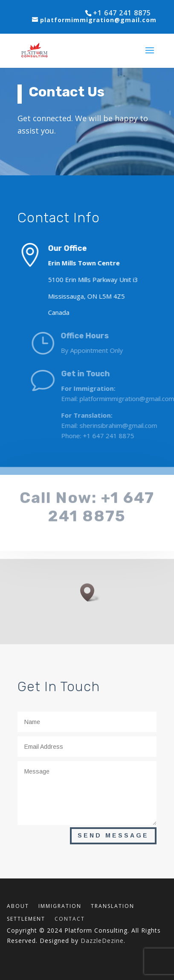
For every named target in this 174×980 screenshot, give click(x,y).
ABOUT (18, 906)
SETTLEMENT (26, 919)
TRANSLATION (113, 906)
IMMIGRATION (60, 906)
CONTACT (70, 919)
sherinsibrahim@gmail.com (128, 425)
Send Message (113, 835)
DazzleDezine (102, 941)
